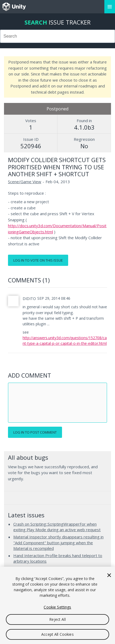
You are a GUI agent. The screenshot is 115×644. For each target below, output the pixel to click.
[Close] (109, 575)
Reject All (57, 619)
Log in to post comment (35, 432)
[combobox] (57, 36)
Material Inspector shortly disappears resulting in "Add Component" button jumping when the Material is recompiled (58, 543)
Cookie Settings (57, 607)
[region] (57, 605)
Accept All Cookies (57, 634)
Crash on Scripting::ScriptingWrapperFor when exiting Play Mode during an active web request (57, 527)
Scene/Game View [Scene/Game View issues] (25, 182)
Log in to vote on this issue (38, 260)
